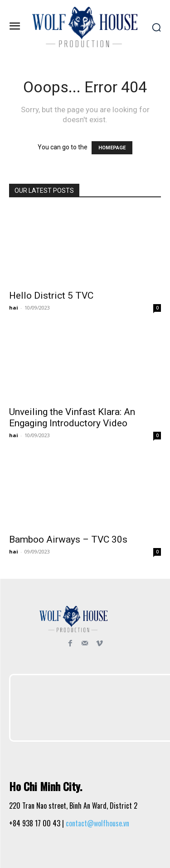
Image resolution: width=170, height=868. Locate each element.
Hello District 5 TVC (51, 296)
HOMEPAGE (112, 148)
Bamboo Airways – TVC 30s (68, 539)
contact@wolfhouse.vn (97, 823)
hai (14, 308)
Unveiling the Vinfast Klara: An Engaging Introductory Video (72, 417)
